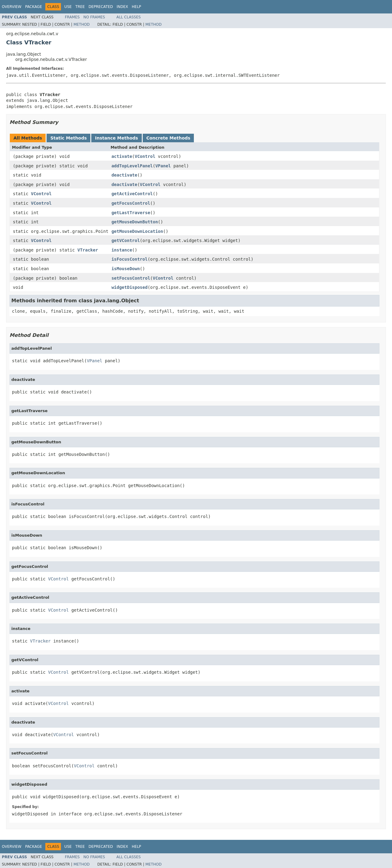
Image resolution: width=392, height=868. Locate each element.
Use (68, 7)
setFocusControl (131, 278)
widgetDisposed (130, 287)
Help (136, 7)
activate (122, 156)
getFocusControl (131, 203)
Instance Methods (116, 138)
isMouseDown (126, 269)
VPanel (163, 166)
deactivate (124, 175)
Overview (12, 7)
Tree (80, 7)
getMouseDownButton (135, 222)
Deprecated (101, 7)
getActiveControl (132, 194)
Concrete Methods (168, 138)
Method (82, 24)
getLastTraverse (131, 213)
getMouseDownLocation (137, 231)
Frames (72, 17)
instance (122, 250)
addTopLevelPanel (132, 166)
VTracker (88, 250)
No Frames (94, 17)
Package (34, 7)
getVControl (126, 240)
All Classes (128, 17)
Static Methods (68, 138)
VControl (145, 156)
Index (123, 7)
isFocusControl (130, 259)
